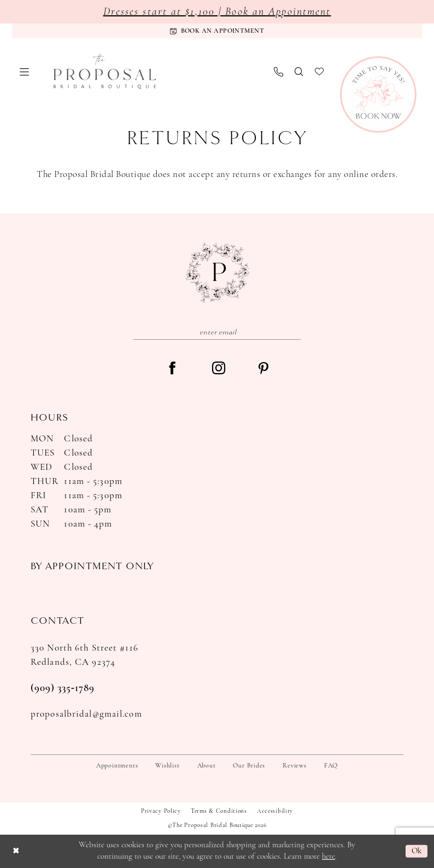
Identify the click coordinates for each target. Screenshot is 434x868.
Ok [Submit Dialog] (417, 851)
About (207, 766)
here (329, 857)
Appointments (117, 766)
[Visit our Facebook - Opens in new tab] (172, 369)
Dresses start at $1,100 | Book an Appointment (217, 12)
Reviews (294, 766)
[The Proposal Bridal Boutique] (105, 72)
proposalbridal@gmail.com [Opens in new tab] (86, 714)
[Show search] (299, 72)
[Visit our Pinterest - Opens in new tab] (263, 370)
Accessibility (275, 811)
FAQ (331, 766)
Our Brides (249, 766)
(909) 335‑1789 (63, 689)
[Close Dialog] (16, 851)
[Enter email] (217, 332)
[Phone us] (279, 72)
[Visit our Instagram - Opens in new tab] (219, 369)
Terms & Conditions (219, 811)
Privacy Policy (161, 811)
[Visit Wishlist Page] (319, 72)
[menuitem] (25, 72)
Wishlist (167, 766)
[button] (25, 72)
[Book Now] (378, 95)
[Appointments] (217, 31)
